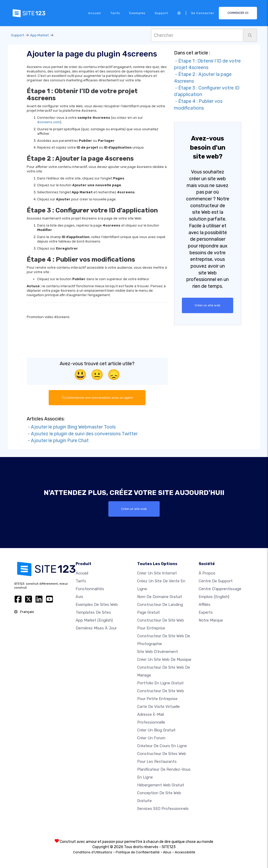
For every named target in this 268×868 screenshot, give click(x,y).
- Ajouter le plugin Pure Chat (58, 440)
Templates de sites (93, 612)
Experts (206, 612)
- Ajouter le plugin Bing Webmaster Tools (71, 427)
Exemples (137, 13)
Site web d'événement (158, 652)
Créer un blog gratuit (156, 730)
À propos (207, 573)
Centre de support (216, 581)
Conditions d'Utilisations (93, 852)
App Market (39, 35)
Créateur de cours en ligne (162, 746)
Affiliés (205, 605)
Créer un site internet (157, 573)
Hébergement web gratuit (161, 785)
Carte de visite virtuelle (158, 707)
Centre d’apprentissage (220, 589)
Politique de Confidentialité (138, 852)
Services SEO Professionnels (163, 809)
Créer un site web (208, 305)
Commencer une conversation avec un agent (97, 398)
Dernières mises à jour (96, 628)
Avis (79, 597)
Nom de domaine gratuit (160, 597)
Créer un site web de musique (164, 660)
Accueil (95, 13)
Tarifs (115, 13)
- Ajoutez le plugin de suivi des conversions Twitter (82, 434)
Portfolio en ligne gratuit (160, 683)
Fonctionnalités (90, 589)
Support (161, 13)
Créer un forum (151, 738)
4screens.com (49, 122)
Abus (167, 852)
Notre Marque (211, 620)
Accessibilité (185, 852)
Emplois (214, 597)
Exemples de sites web (97, 605)
